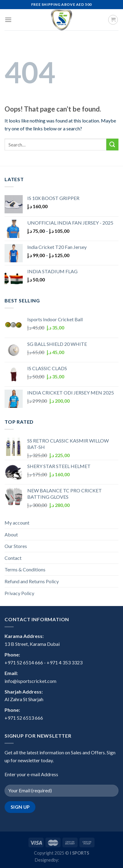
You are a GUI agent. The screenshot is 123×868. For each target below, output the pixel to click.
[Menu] (8, 20)
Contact (13, 558)
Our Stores (16, 546)
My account (17, 523)
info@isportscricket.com (30, 681)
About (11, 534)
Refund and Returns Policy (32, 581)
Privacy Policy (19, 593)
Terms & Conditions (25, 569)
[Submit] (112, 145)
